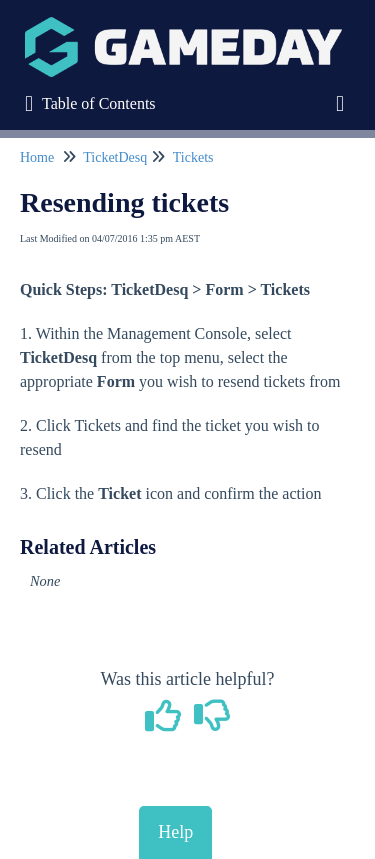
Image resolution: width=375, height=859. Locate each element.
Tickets (193, 157)
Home (37, 157)
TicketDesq (115, 157)
